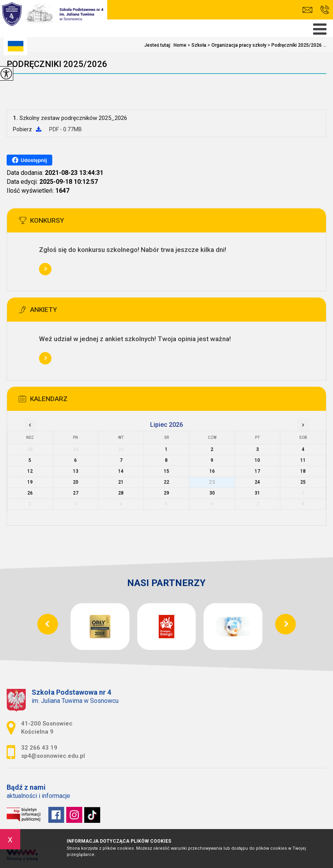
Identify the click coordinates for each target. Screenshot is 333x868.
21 (121, 482)
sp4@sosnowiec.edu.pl (307, 10)
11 (303, 460)
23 (212, 482)
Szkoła (196, 45)
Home (180, 45)
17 (257, 471)
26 (30, 493)
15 (166, 471)
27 (76, 493)
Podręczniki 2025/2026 (57, 64)
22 (166, 482)
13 (76, 471)
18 (303, 471)
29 (166, 493)
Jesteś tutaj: (159, 45)
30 (212, 493)
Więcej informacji (45, 269)
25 (303, 482)
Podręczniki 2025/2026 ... (296, 45)
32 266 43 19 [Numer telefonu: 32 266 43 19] (39, 748)
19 (30, 482)
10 (257, 460)
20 (76, 482)
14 (121, 471)
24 (257, 482)
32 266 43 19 (325, 10)
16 (212, 471)
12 (30, 471)
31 (257, 493)
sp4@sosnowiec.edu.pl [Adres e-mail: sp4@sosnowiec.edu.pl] (53, 756)
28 (121, 493)
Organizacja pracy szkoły (236, 45)
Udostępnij (29, 160)
